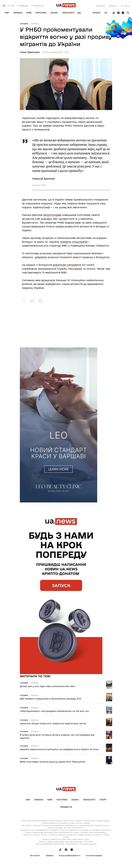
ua (106, 13)
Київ (29, 13)
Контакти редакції (94, 855)
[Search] (128, 13)
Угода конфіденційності (69, 855)
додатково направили (67, 265)
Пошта (96, 13)
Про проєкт (35, 855)
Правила (49, 855)
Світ (7, 13)
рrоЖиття (66, 807)
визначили (48, 280)
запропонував (52, 215)
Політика (41, 13)
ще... (80, 13)
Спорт (103, 800)
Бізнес (54, 13)
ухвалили (41, 257)
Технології (68, 13)
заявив (47, 126)
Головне (24, 24)
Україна (18, 13)
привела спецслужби (74, 242)
